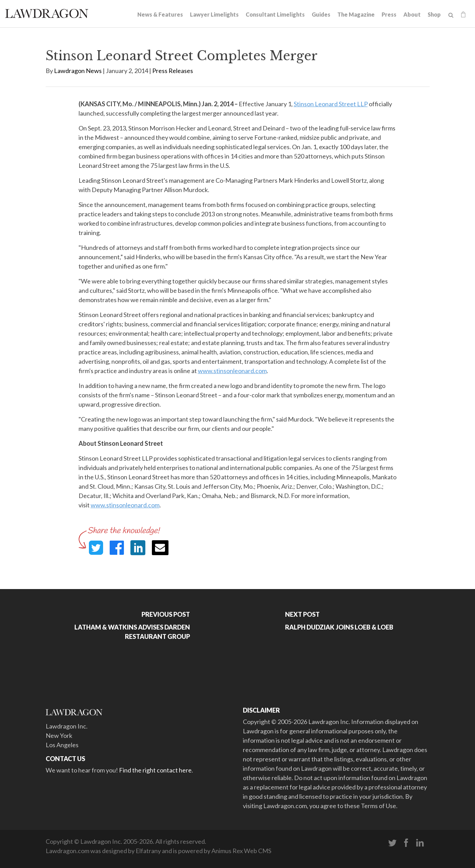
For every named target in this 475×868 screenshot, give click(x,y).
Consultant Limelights (275, 14)
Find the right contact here (155, 770)
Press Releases (173, 71)
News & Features (160, 14)
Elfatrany (148, 851)
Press (389, 14)
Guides (321, 14)
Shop (434, 14)
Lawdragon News (78, 71)
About (412, 14)
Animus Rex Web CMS (241, 851)
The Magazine (356, 14)
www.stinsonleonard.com (232, 371)
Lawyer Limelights (214, 14)
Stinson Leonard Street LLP (331, 104)
